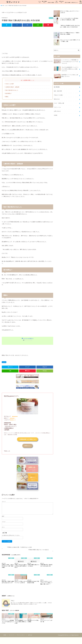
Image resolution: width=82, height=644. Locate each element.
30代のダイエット (75, 2)
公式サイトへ (27, 446)
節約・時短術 (44, 2)
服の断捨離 (57, 86)
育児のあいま (67, 636)
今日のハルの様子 (10, 84)
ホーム (40, 2)
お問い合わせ (61, 2)
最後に (7, 97)
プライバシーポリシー (21, 636)
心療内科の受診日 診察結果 (12, 87)
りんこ (13, 601)
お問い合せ (30, 636)
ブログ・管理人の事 (59, 101)
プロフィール (57, 105)
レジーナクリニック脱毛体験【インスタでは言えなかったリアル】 (66, 61)
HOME (55, 112)
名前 (3, 517)
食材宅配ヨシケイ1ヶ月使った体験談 (66, 75)
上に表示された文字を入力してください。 (11, 536)
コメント (4, 502)
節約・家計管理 (58, 90)
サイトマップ (11, 636)
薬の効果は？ (9, 93)
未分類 (5, 362)
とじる (32, 80)
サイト (3, 528)
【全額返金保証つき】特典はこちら (27, 439)
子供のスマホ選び (51, 2)
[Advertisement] (27, 38)
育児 (57, 2)
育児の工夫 (57, 97)
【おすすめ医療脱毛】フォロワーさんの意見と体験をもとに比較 (66, 68)
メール (4, 522)
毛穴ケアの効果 (68, 2)
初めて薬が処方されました (12, 90)
